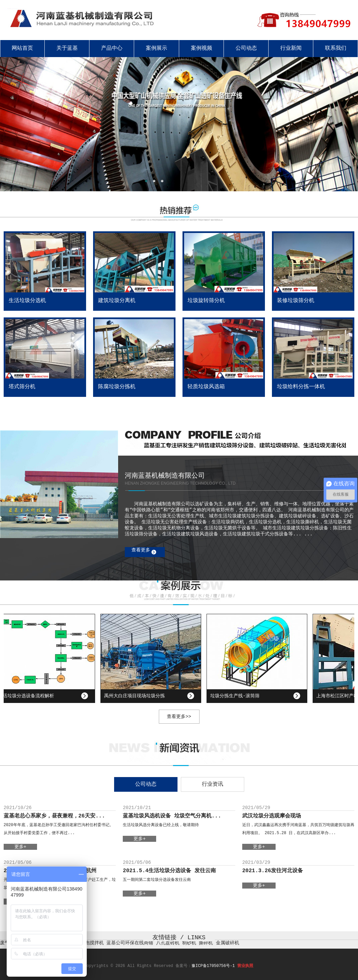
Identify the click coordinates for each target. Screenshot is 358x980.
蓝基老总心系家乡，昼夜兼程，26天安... (54, 816)
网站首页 (22, 48)
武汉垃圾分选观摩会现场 (272, 816)
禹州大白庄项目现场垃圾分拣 (136, 696)
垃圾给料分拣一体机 (301, 387)
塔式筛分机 (22, 387)
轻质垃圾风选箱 (206, 387)
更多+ (20, 847)
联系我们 (336, 48)
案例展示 (156, 48)
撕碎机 (206, 943)
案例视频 (202, 48)
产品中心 (112, 48)
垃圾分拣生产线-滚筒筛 (237, 696)
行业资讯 (213, 784)
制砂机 (189, 943)
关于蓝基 (67, 48)
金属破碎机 (228, 943)
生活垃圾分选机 (27, 301)
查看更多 (141, 550)
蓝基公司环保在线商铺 (130, 943)
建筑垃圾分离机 (117, 301)
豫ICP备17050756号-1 (213, 966)
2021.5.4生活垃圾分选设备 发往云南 (169, 871)
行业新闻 (291, 48)
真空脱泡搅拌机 (87, 943)
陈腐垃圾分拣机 (117, 387)
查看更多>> (179, 717)
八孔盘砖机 (168, 943)
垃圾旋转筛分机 (206, 301)
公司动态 (246, 48)
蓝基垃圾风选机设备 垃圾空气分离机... (172, 816)
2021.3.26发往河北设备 (273, 871)
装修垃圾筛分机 (296, 301)
